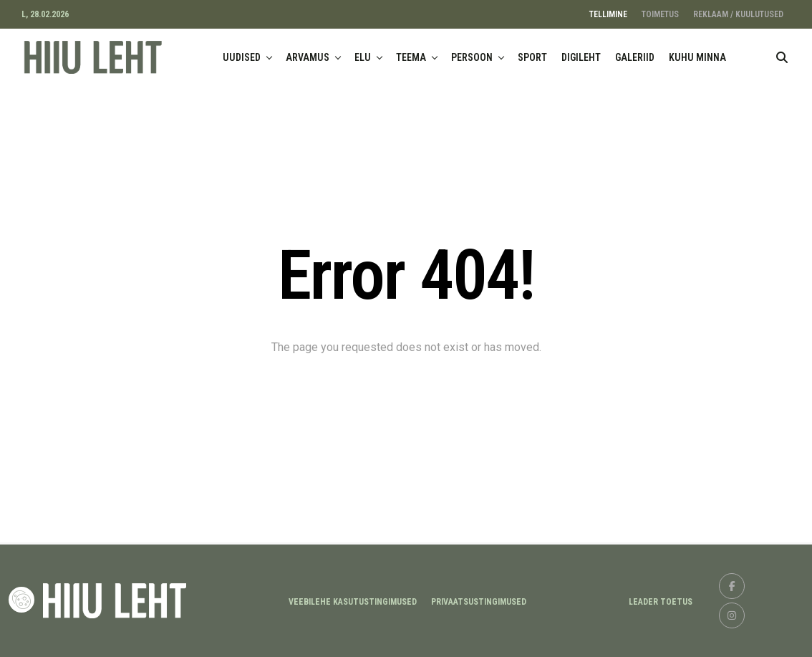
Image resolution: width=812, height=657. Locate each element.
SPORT (532, 57)
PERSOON (472, 57)
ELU (363, 57)
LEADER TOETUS (661, 602)
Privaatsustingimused (479, 602)
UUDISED (242, 57)
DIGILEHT (581, 57)
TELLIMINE (608, 14)
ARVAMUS (308, 57)
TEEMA (411, 57)
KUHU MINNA (697, 57)
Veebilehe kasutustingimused (353, 602)
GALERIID (635, 57)
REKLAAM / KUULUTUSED (738, 14)
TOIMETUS (660, 14)
